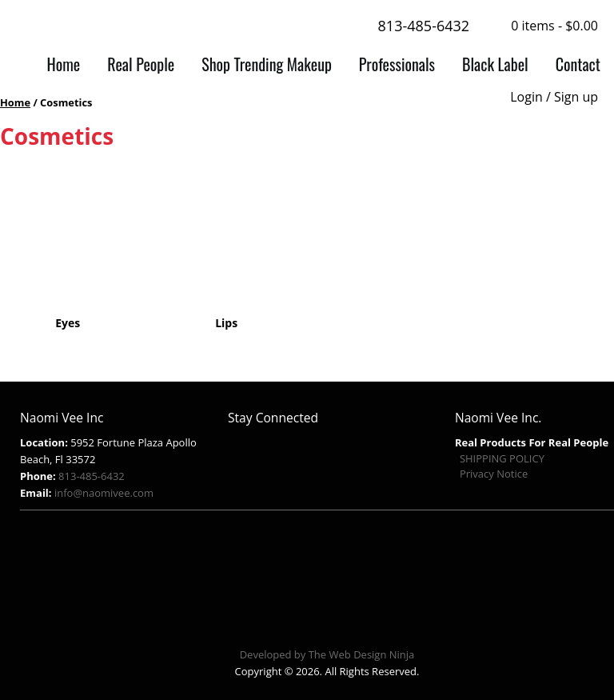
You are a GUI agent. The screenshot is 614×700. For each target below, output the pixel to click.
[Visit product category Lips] (227, 250)
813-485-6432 (413, 27)
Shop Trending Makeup (267, 64)
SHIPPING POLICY (502, 458)
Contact (578, 64)
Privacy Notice (494, 474)
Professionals (397, 64)
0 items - (554, 26)
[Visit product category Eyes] (68, 250)
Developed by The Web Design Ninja (327, 654)
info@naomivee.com (104, 493)
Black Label (495, 64)
